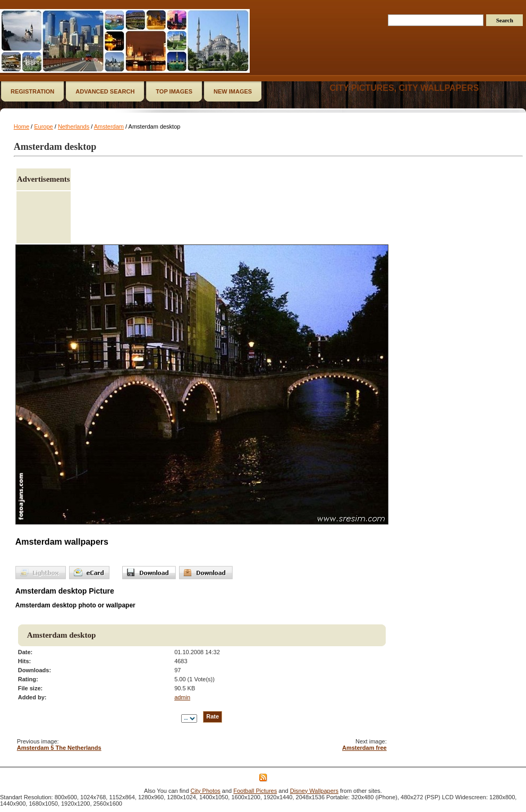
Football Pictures (255, 791)
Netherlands (74, 126)
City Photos (206, 791)
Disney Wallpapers (314, 791)
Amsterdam (109, 126)
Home (22, 126)
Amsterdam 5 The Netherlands (59, 748)
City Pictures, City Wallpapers (404, 88)
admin (182, 697)
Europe (43, 126)
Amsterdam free (364, 748)
